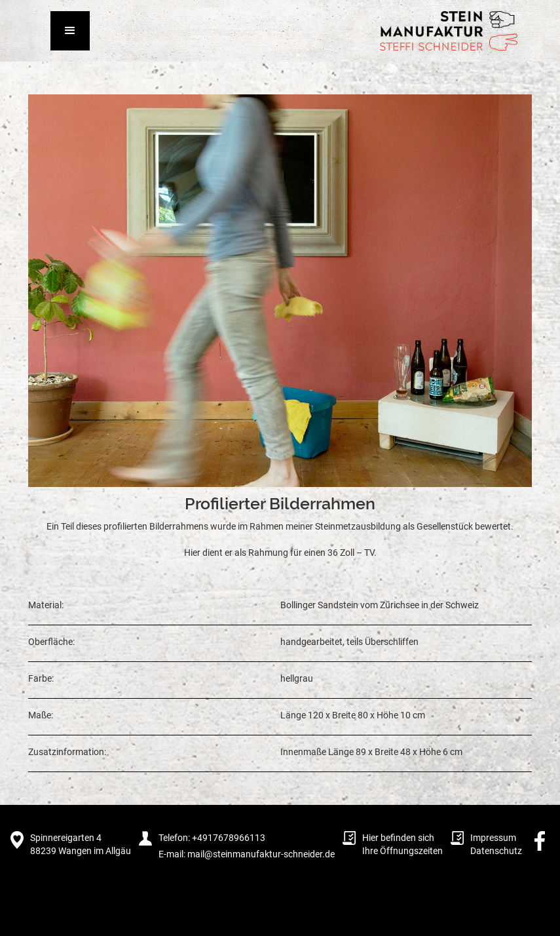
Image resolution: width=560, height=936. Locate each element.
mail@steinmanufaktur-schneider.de (261, 854)
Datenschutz (496, 851)
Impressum (493, 838)
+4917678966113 (228, 838)
